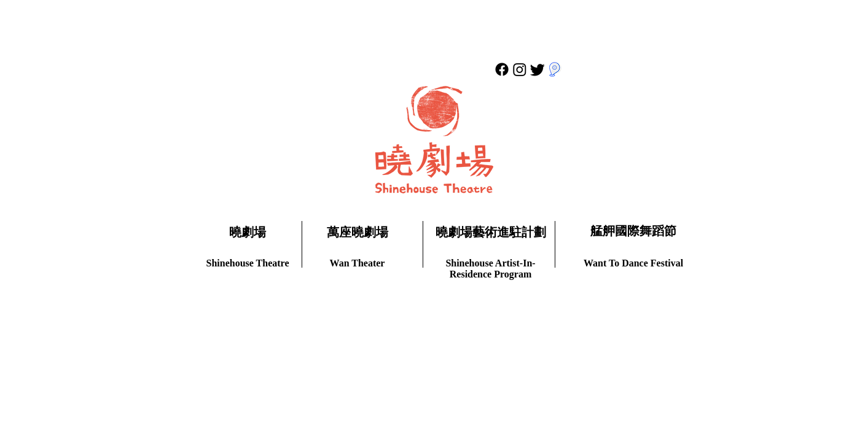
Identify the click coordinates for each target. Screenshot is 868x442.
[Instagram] (520, 69)
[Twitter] (538, 69)
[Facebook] (502, 69)
